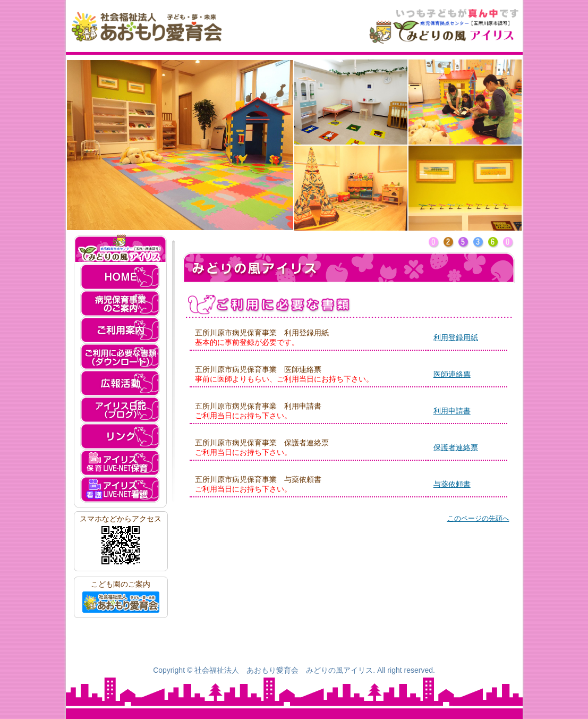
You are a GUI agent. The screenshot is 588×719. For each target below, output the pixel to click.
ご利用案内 (120, 330)
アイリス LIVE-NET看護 (120, 489)
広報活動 (120, 383)
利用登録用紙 (456, 337)
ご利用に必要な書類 (120, 357)
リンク (120, 436)
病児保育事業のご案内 (120, 303)
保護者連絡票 (456, 447)
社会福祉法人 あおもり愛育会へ (121, 602)
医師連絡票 (452, 374)
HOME (120, 277)
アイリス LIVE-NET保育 (120, 463)
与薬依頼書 (452, 484)
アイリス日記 (120, 410)
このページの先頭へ (478, 518)
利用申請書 (452, 411)
